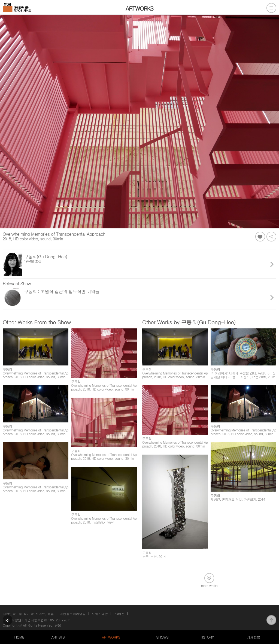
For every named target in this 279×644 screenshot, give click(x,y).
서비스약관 (100, 614)
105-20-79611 (60, 620)
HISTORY (207, 637)
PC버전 (119, 614)
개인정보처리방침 (73, 614)
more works (209, 585)
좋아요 (260, 237)
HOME (19, 637)
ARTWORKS (111, 637)
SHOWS (162, 637)
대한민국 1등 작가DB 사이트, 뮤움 (28, 614)
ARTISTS (58, 637)
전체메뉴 (271, 8)
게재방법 (253, 637)
